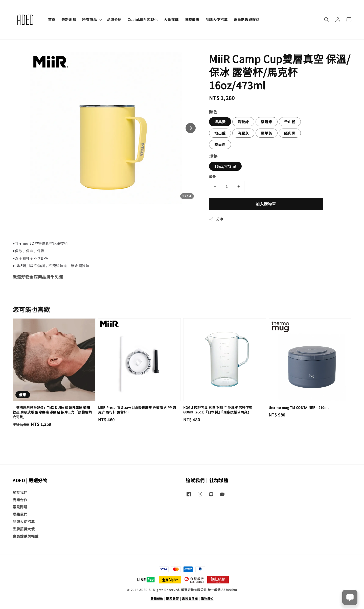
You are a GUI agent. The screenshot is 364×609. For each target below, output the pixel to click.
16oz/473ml (225, 166)
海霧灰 (243, 133)
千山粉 (290, 122)
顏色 (213, 112)
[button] (327, 20)
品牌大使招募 (217, 19)
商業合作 (20, 500)
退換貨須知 (190, 598)
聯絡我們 (20, 514)
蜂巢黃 (220, 122)
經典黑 (290, 133)
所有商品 (89, 19)
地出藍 (220, 133)
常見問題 (20, 507)
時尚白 (220, 144)
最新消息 (69, 19)
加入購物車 (266, 204)
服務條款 (157, 598)
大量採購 (171, 19)
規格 (213, 156)
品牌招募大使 (24, 529)
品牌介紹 (114, 19)
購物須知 (207, 598)
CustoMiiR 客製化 (143, 19)
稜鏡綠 (267, 122)
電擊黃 (267, 133)
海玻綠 (243, 122)
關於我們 (20, 492)
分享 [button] (216, 219)
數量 (212, 177)
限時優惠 (192, 19)
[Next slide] (191, 128)
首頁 (52, 19)
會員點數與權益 (246, 19)
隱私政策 (173, 598)
